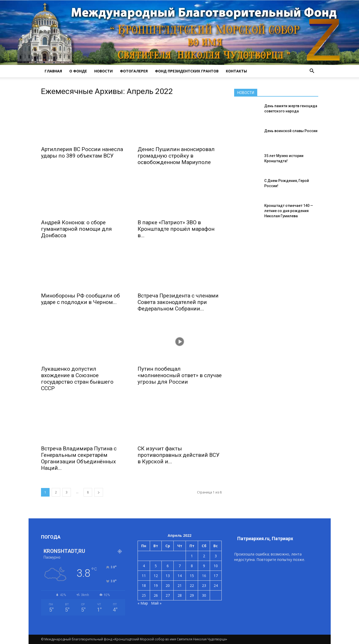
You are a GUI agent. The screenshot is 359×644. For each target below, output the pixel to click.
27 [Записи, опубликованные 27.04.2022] (168, 595)
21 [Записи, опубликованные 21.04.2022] (180, 585)
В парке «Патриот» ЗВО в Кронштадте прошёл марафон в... (176, 229)
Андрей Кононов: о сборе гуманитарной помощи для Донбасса (76, 229)
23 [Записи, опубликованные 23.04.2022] (204, 585)
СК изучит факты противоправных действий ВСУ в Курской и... (178, 455)
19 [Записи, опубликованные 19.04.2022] (156, 585)
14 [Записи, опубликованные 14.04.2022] (180, 576)
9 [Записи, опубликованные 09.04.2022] (204, 566)
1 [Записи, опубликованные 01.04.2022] (192, 556)
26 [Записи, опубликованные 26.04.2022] (156, 595)
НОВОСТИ (103, 71)
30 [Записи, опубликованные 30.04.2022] (204, 595)
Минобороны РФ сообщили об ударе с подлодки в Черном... (80, 299)
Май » (156, 603)
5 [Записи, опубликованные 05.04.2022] (156, 566)
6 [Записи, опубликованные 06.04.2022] (168, 566)
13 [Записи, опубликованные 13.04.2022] (168, 576)
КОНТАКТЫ (236, 71)
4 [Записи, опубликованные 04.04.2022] (144, 566)
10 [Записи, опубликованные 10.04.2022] (216, 566)
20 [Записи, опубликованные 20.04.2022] (168, 585)
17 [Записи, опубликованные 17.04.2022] (216, 576)
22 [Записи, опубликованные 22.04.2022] (192, 585)
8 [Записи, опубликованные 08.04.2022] (192, 566)
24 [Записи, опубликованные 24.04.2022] (216, 585)
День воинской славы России (291, 131)
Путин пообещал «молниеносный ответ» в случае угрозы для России (180, 375)
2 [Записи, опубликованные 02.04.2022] (204, 556)
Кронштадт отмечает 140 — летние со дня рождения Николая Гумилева (289, 211)
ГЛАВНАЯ (53, 71)
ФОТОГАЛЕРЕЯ (134, 71)
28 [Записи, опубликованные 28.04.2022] (180, 595)
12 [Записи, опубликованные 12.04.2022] (156, 576)
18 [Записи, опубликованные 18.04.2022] (144, 585)
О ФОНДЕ (78, 71)
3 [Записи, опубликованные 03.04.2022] (216, 556)
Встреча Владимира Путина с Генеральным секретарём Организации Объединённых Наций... (79, 458)
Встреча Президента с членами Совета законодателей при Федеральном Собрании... (178, 302)
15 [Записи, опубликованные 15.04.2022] (192, 576)
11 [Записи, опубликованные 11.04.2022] (144, 576)
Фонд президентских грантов (187, 71)
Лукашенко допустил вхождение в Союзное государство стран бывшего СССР (77, 379)
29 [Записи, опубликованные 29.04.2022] (192, 595)
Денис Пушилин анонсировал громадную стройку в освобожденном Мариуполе (176, 156)
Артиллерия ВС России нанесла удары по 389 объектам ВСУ (82, 152)
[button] (312, 71)
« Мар (143, 603)
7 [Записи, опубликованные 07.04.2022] (180, 566)
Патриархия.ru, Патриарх (265, 538)
